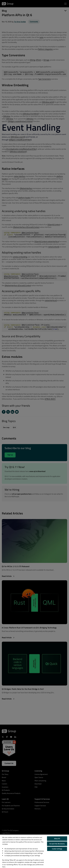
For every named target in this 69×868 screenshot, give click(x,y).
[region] (34, 851)
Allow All (57, 839)
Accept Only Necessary (57, 844)
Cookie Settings (57, 849)
